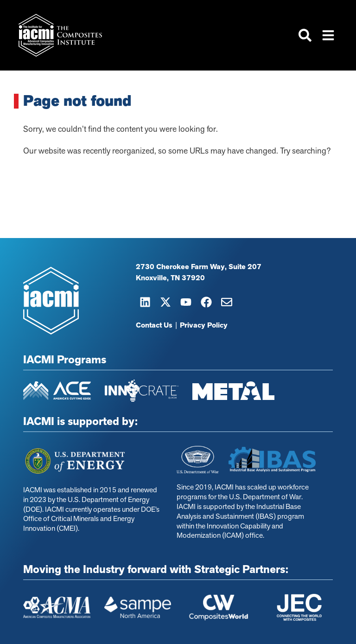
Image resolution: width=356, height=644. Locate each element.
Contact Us (154, 325)
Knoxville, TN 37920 (170, 278)
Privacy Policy (204, 325)
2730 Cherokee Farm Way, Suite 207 (199, 267)
